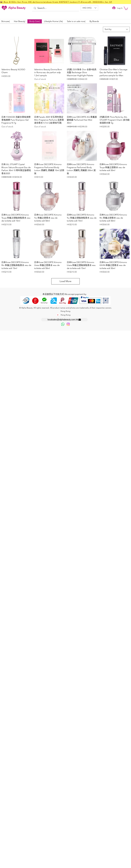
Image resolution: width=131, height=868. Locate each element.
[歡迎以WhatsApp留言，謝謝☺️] (63, 324)
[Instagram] (68, 324)
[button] (89, 8)
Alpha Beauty (17, 8)
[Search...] (55, 8)
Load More (65, 281)
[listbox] (89, 8)
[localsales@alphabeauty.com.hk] (64, 320)
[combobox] (116, 29)
